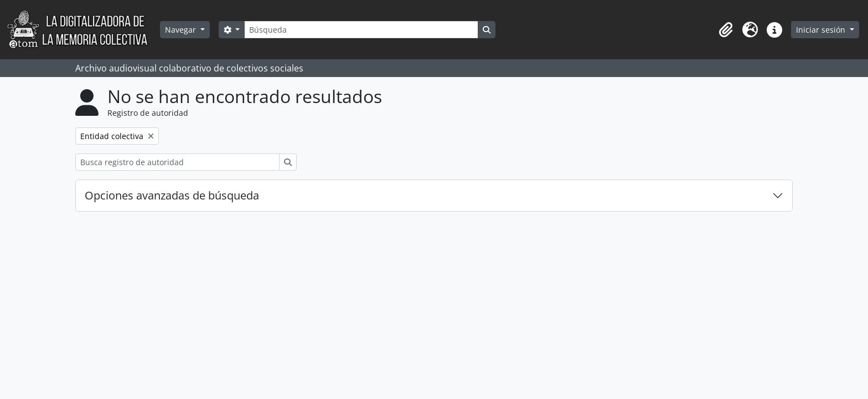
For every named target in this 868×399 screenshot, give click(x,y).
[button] (726, 30)
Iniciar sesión (822, 30)
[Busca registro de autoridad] (177, 162)
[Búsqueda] (361, 30)
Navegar (182, 30)
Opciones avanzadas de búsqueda (172, 195)
